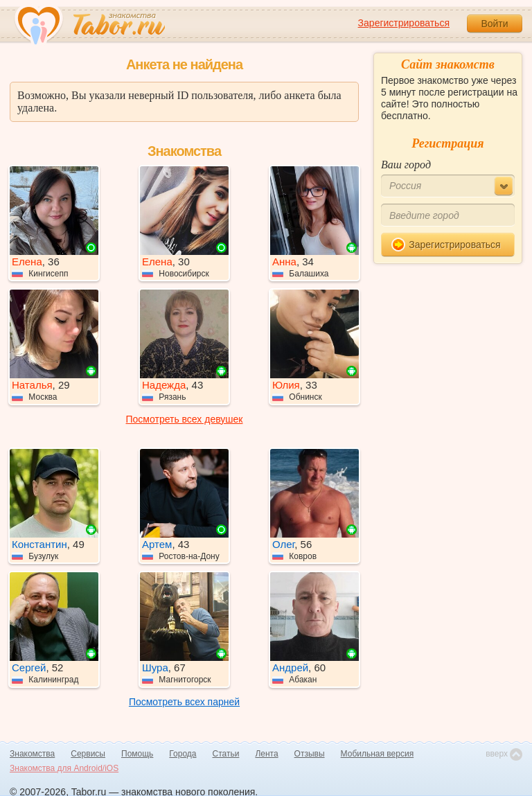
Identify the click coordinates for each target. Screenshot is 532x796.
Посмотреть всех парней (184, 702)
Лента (266, 754)
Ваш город (406, 165)
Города (183, 754)
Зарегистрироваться (404, 23)
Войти (494, 24)
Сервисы (88, 754)
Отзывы (310, 754)
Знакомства (32, 754)
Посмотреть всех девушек (185, 419)
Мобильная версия (378, 754)
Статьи (226, 754)
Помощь (137, 754)
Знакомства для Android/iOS (64, 768)
